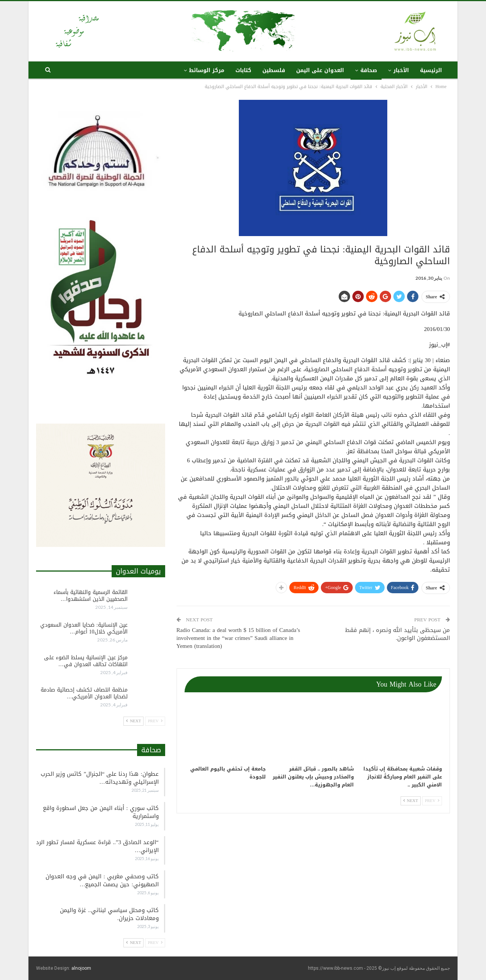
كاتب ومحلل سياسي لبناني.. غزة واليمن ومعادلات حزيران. (109, 914)
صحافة (369, 70)
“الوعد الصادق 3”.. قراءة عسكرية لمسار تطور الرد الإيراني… (97, 846)
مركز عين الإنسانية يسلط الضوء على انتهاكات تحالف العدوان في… (86, 661)
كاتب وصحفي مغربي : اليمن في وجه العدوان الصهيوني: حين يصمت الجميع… (102, 880)
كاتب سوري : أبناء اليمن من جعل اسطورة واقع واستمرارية (101, 812)
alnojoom (81, 968)
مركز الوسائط (207, 70)
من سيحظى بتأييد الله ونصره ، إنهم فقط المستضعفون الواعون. (398, 634)
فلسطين (274, 70)
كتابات (243, 70)
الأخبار (401, 70)
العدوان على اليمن (320, 70)
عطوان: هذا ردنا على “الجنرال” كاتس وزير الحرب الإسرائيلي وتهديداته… (99, 778)
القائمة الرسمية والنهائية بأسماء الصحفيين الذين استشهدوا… (91, 596)
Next (411, 801)
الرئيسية (431, 70)
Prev (432, 801)
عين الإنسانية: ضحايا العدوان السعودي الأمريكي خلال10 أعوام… (84, 628)
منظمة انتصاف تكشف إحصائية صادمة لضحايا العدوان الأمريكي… (84, 693)
